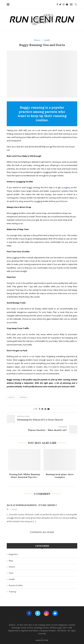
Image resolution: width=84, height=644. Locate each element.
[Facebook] (57, 4)
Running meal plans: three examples (60, 476)
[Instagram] (64, 4)
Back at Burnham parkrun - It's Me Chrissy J (32, 505)
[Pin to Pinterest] (45, 409)
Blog (11, 561)
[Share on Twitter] (42, 409)
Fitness (12, 567)
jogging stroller (70, 187)
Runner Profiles (16, 585)
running (23, 397)
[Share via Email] (48, 409)
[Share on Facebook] (40, 409)
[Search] (76, 4)
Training (12, 592)
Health (12, 579)
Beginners (13, 554)
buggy (12, 397)
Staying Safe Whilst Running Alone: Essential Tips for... (24, 476)
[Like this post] (36, 409)
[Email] (67, 4)
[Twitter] (60, 4)
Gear (11, 573)
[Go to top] (42, 640)
